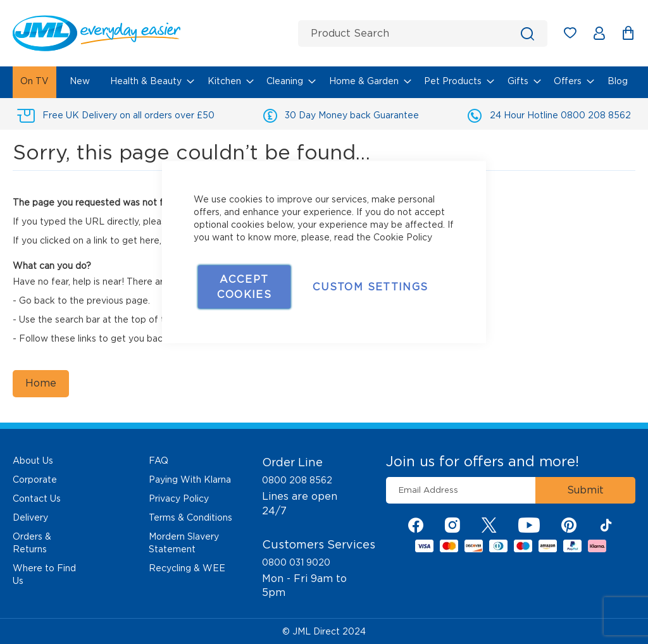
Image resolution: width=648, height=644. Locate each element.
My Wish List (576, 35)
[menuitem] (34, 82)
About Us (33, 461)
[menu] (324, 82)
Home (41, 383)
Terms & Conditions (190, 517)
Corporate (35, 480)
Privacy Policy (179, 498)
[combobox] (423, 34)
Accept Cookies (244, 287)
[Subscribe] (585, 490)
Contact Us (37, 498)
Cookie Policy (403, 237)
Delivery (30, 517)
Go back (37, 300)
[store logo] (151, 33)
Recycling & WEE (187, 568)
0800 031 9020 (296, 562)
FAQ (159, 461)
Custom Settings (370, 287)
